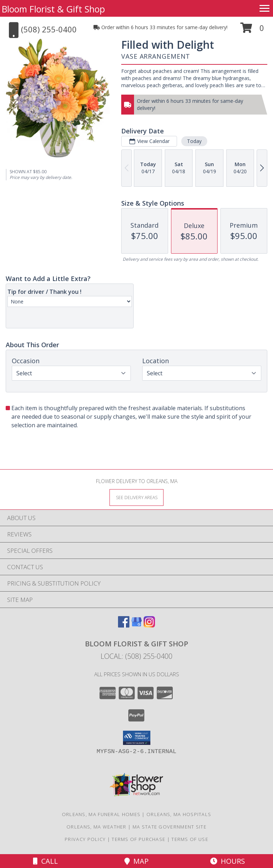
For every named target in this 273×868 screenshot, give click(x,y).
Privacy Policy (85, 839)
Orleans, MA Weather (97, 827)
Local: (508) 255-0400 (136, 656)
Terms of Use (190, 839)
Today (194, 141)
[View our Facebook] (124, 625)
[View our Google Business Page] (136, 625)
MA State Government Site (170, 827)
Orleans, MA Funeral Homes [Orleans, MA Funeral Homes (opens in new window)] (101, 814)
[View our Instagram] (149, 625)
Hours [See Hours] (227, 861)
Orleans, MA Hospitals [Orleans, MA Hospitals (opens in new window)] (179, 814)
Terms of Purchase (138, 839)
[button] (252, 30)
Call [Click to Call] (45, 861)
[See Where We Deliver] (136, 497)
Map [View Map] (136, 861)
